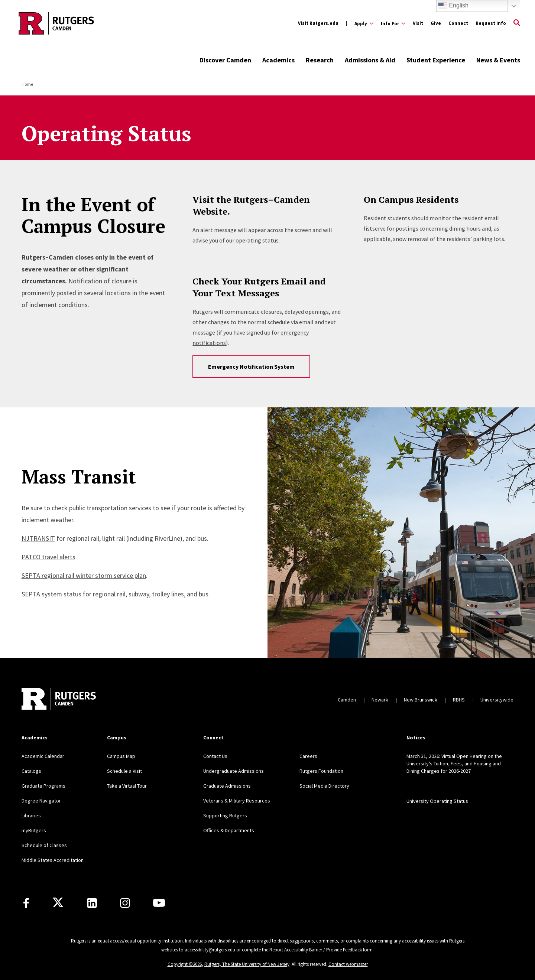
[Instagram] (125, 903)
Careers (308, 756)
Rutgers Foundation (321, 771)
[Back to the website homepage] (56, 23)
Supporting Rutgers (225, 815)
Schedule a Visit (124, 771)
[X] (58, 903)
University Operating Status (437, 801)
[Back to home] (59, 700)
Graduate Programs (43, 786)
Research (320, 60)
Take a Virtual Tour (127, 786)
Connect (458, 23)
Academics (278, 60)
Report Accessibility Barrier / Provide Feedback (316, 950)
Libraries (31, 815)
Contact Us (215, 756)
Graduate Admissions (227, 786)
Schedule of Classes (44, 845)
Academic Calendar (43, 756)
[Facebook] (26, 903)
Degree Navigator (41, 801)
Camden (347, 700)
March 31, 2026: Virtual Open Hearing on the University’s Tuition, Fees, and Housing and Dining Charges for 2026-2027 (454, 764)
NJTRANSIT (38, 538)
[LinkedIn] (92, 903)
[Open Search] (517, 23)
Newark (380, 700)
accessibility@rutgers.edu (210, 950)
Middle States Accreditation (53, 860)
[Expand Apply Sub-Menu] (364, 23)
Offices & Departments (229, 830)
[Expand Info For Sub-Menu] (393, 23)
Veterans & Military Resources (237, 801)
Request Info (491, 23)
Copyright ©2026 (185, 964)
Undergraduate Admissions (234, 771)
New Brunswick (421, 700)
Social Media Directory (324, 786)
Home (27, 84)
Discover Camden (225, 60)
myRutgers (34, 830)
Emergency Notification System (251, 367)
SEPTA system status (51, 594)
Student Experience (436, 60)
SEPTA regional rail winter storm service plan (84, 575)
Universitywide (497, 700)
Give (436, 23)
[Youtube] (159, 903)
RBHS (459, 700)
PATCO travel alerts (48, 557)
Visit (418, 23)
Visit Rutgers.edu (318, 23)
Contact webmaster (348, 964)
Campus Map (121, 756)
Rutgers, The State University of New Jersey (247, 964)
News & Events (498, 60)
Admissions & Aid (370, 60)
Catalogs (31, 771)
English (453, 6)
